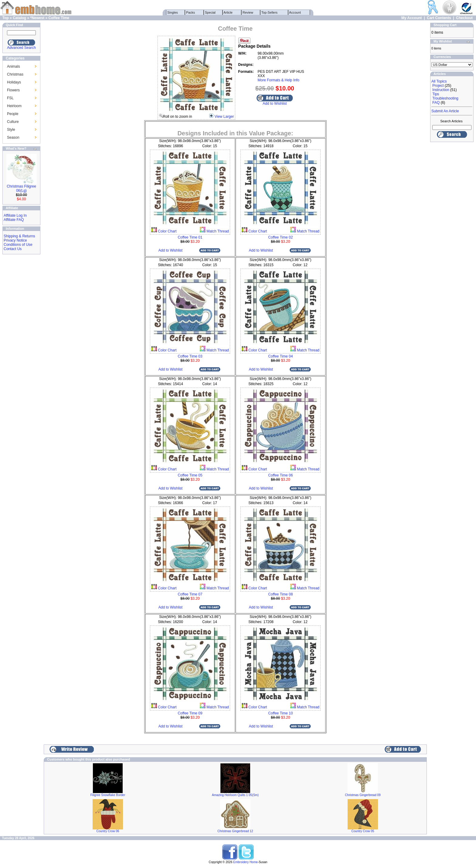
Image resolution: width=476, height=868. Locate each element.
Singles (173, 12)
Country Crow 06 (108, 831)
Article (228, 12)
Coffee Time (59, 18)
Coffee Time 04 (280, 356)
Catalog (19, 18)
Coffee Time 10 (280, 713)
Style (11, 130)
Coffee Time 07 (190, 594)
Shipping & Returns (19, 236)
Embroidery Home (245, 862)
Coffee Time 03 (190, 356)
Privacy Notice (15, 240)
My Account (412, 18)
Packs (190, 12)
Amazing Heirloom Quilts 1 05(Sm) (235, 795)
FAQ (436, 103)
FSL (10, 98)
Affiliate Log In (15, 215)
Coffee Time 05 (190, 475)
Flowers (13, 90)
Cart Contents (439, 18)
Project (438, 86)
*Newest (37, 18)
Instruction (441, 90)
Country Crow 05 (363, 831)
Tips (436, 94)
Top (6, 18)
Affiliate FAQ (14, 220)
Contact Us (13, 249)
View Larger (224, 117)
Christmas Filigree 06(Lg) (21, 188)
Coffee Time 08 (280, 594)
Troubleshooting (445, 98)
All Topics (439, 81)
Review (248, 12)
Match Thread (217, 231)
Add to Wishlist (275, 103)
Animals (14, 66)
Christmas (15, 74)
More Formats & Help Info (279, 80)
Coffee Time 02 (280, 237)
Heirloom (14, 106)
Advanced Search (21, 48)
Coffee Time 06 (280, 475)
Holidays (14, 82)
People (13, 114)
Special (210, 12)
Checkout (464, 18)
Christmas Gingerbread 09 (363, 795)
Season (13, 137)
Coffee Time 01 (190, 237)
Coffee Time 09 (190, 713)
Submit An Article (445, 111)
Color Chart (167, 231)
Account (295, 12)
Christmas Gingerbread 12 (235, 831)
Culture (13, 122)
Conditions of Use (18, 245)
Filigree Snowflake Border (108, 795)
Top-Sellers (269, 12)
